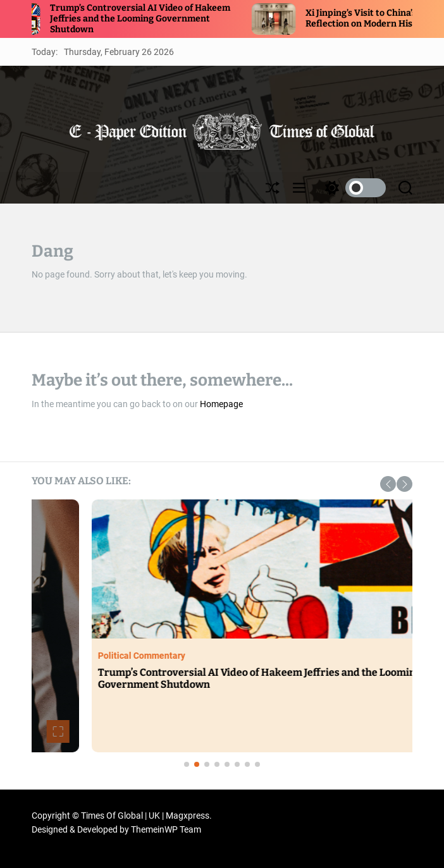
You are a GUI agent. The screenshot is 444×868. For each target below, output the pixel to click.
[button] (388, 484)
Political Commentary (237, 656)
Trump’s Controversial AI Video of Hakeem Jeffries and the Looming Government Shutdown (155, 19)
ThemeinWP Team (166, 829)
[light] (352, 188)
